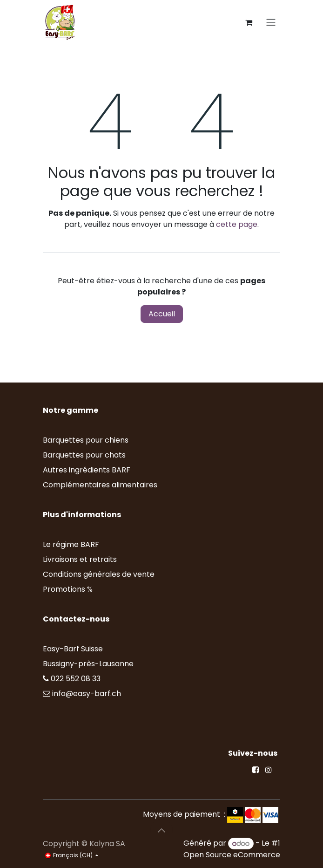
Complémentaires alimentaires (100, 485)
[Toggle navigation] (271, 23)
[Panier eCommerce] (249, 22)
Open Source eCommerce (232, 855)
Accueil (162, 314)
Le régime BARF (71, 544)
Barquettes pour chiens (86, 440)
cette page (237, 224)
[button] (161, 830)
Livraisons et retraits (80, 559)
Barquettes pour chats (84, 455)
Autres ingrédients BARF (87, 470)
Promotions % (69, 589)
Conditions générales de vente (99, 574)
